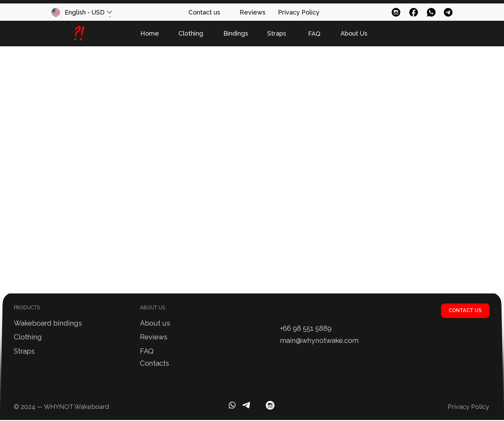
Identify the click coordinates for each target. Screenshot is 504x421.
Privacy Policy (468, 407)
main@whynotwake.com (319, 340)
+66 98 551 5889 (306, 328)
